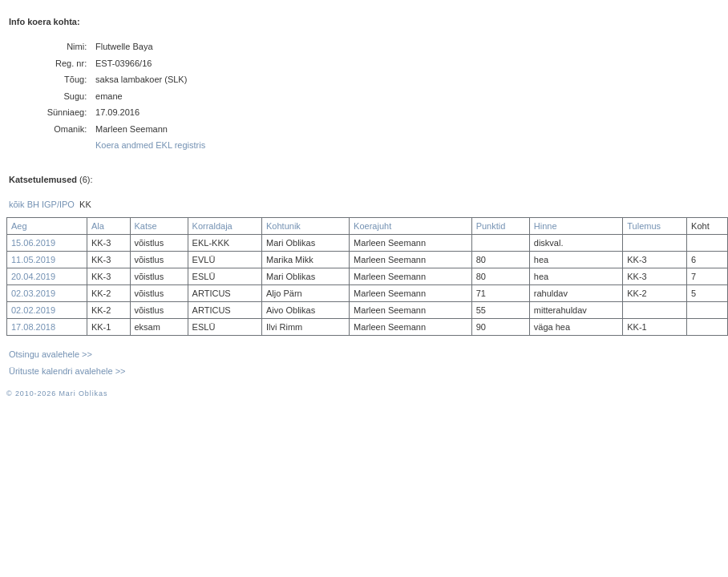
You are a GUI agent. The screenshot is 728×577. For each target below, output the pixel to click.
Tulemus (644, 226)
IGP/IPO (58, 204)
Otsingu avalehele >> (51, 354)
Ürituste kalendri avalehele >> (67, 371)
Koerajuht (372, 226)
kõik (17, 204)
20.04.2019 (33, 276)
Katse (146, 226)
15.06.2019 (33, 243)
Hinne (546, 226)
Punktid (491, 226)
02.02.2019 (33, 310)
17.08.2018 (33, 327)
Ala (98, 226)
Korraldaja (212, 226)
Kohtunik (283, 226)
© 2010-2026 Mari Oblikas (57, 393)
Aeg (19, 226)
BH (33, 204)
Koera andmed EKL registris (150, 145)
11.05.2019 (33, 260)
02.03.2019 (33, 293)
